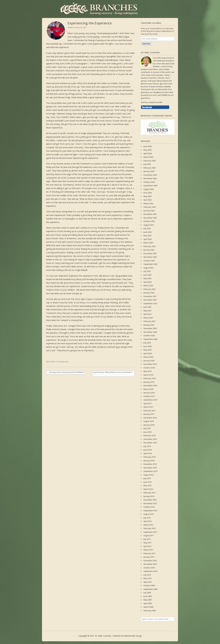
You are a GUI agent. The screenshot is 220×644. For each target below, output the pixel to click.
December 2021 (150, 296)
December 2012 (150, 500)
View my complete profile (152, 102)
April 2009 (148, 603)
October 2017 (149, 396)
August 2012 (149, 514)
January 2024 (149, 211)
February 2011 (150, 553)
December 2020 (150, 328)
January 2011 (149, 557)
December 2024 (150, 175)
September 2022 (150, 264)
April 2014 (148, 453)
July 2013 (147, 478)
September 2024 (150, 186)
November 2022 (150, 257)
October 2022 (149, 261)
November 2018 (150, 386)
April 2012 (148, 521)
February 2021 (150, 321)
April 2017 (148, 403)
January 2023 (149, 250)
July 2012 (147, 518)
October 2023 (149, 221)
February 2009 (150, 611)
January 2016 (149, 425)
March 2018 (148, 389)
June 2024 (148, 193)
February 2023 (150, 246)
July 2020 (147, 343)
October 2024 (149, 182)
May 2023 (148, 236)
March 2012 (148, 525)
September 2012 (150, 511)
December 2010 (150, 561)
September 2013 (150, 471)
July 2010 (147, 575)
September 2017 (150, 400)
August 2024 (149, 189)
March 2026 (148, 157)
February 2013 (150, 493)
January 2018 (149, 393)
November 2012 (150, 503)
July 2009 (147, 593)
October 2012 (149, 507)
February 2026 (150, 161)
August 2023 (149, 225)
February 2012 (150, 528)
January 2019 (149, 382)
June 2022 (148, 275)
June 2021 (148, 307)
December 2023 (150, 214)
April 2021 (148, 314)
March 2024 (148, 203)
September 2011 (150, 532)
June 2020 (148, 346)
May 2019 (148, 371)
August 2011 (149, 535)
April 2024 (148, 200)
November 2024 (150, 178)
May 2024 (148, 196)
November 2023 (150, 218)
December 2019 (150, 364)
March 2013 (148, 489)
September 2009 (150, 589)
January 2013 (149, 496)
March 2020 (148, 357)
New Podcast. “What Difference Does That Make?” (113, 373)
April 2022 (148, 282)
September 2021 (150, 303)
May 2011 (148, 543)
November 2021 (150, 300)
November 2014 (150, 443)
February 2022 (150, 289)
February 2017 (150, 411)
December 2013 (150, 464)
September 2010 (150, 571)
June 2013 (148, 482)
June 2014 (148, 450)
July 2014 (147, 446)
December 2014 (150, 439)
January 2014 (149, 461)
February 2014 (150, 457)
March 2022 (148, 286)
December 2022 (150, 253)
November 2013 (150, 468)
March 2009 (148, 607)
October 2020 (149, 336)
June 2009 (148, 596)
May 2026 (148, 150)
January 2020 (149, 361)
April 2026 (148, 153)
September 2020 (150, 339)
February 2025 (150, 168)
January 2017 (149, 414)
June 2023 (148, 232)
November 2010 (150, 564)
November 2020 (150, 332)
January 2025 (149, 171)
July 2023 (147, 228)
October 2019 (149, 368)
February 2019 (150, 378)
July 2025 (147, 164)
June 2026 (148, 146)
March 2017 (148, 407)
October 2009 (149, 585)
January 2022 (149, 293)
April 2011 (148, 546)
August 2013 (149, 475)
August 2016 (149, 421)
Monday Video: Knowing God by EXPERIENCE (66, 372)
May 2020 (148, 350)
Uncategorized (62, 362)
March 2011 (148, 550)
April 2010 (148, 582)
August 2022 (149, 268)
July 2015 (147, 428)
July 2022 (147, 271)
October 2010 (149, 568)
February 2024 (150, 207)
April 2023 (148, 239)
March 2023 (148, 243)
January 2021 (149, 325)
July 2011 (147, 539)
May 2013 (148, 485)
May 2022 (148, 278)
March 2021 (148, 318)
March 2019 (148, 375)
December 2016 (150, 418)
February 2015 (150, 435)
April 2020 (148, 353)
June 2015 (148, 432)
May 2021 (148, 311)
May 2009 (148, 600)
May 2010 (148, 578)
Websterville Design (133, 636)
